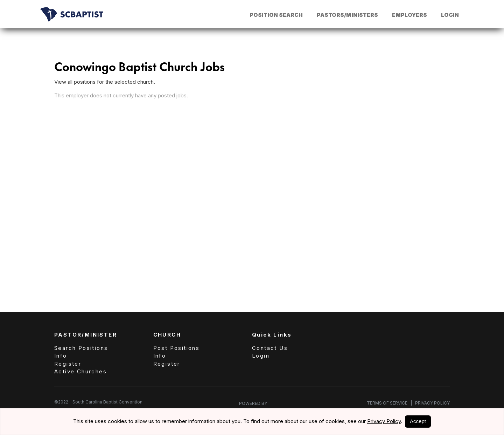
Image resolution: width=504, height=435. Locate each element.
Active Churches (80, 371)
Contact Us (270, 348)
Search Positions (81, 348)
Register (68, 364)
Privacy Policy (431, 403)
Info (61, 356)
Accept (418, 421)
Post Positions (177, 348)
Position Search (276, 15)
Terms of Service (389, 403)
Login (450, 15)
